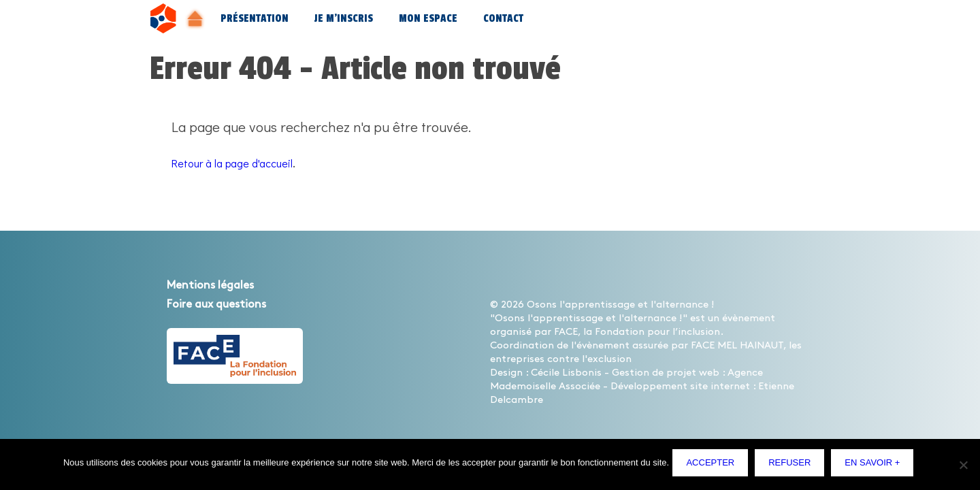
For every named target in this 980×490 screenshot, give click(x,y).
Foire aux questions (232, 304)
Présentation (255, 19)
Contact (503, 19)
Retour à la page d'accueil (250, 162)
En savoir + (876, 466)
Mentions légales (224, 284)
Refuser (793, 466)
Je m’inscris (344, 19)
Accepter (714, 466)
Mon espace (428, 19)
